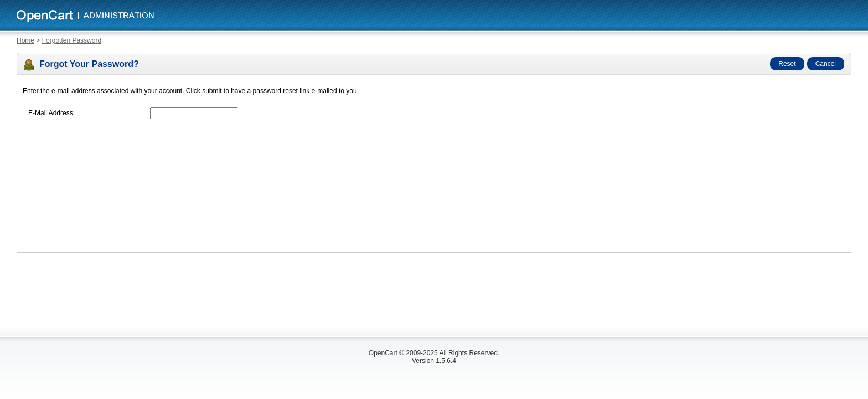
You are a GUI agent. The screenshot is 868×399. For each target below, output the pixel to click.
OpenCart (383, 353)
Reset (787, 64)
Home (25, 40)
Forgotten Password (72, 40)
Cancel (826, 64)
